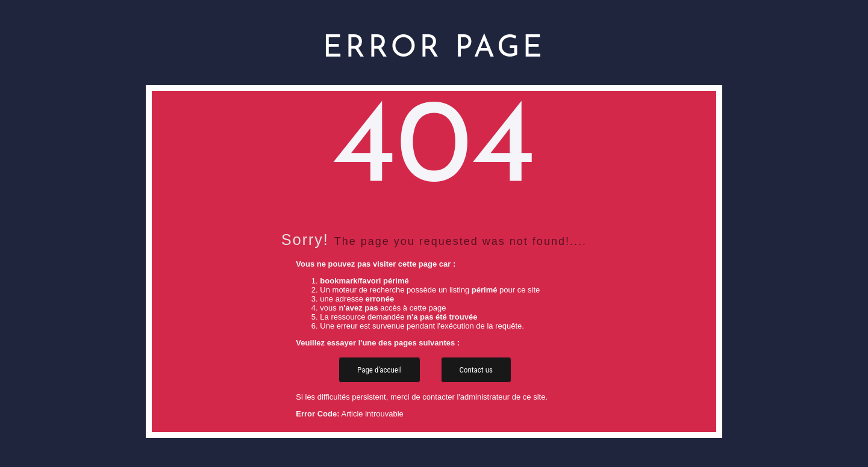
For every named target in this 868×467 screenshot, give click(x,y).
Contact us (476, 370)
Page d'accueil (379, 370)
